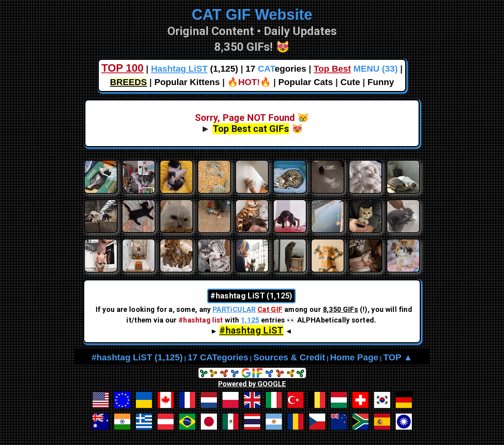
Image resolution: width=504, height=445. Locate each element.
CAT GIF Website (252, 14)
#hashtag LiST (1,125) (137, 357)
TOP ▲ (398, 357)
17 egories (276, 69)
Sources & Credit (289, 357)
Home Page (354, 357)
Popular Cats (306, 82)
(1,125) (194, 69)
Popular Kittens (187, 82)
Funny (381, 82)
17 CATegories (218, 357)
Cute (350, 82)
